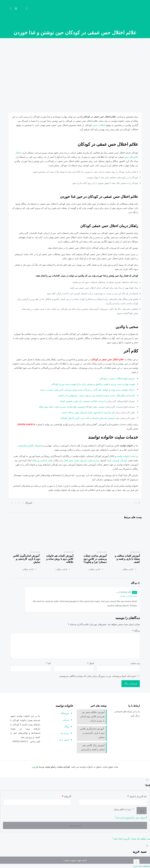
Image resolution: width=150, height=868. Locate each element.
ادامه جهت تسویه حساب (75, 860)
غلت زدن (85, 418)
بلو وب (35, 767)
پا (106, 401)
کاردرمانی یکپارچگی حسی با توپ (119, 395)
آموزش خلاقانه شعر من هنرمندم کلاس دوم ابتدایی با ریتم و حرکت (92, 716)
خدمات (66, 720)
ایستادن (95, 418)
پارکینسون (98, 412)
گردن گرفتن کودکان (70, 418)
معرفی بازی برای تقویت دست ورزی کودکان (73, 384)
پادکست (43, 460)
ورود (142, 810)
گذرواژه (66, 796)
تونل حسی (84, 395)
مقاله (34, 460)
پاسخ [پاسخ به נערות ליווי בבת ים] (135, 592)
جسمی (87, 401)
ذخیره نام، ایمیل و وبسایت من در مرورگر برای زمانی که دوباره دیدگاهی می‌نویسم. (98, 676)
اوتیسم (81, 406)
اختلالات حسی (99, 125)
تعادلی (94, 401)
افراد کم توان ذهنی (83, 412)
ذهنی (95, 406)
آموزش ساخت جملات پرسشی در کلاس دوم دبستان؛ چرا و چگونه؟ (95, 559)
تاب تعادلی (63, 395)
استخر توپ (96, 395)
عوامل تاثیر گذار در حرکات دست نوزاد (90, 390)
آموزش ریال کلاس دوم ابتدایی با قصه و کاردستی (93, 747)
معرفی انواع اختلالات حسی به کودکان (117, 378)
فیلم (51, 460)
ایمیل (91, 663)
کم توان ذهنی (81, 460)
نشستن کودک (66, 401)
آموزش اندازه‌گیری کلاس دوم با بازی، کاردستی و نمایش (27, 559)
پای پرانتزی (110, 412)
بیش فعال (44, 406)
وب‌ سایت (135, 663)
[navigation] (75, 855)
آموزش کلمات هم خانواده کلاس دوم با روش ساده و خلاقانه (60, 559)
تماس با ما (64, 740)
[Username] (113, 802)
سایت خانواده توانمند (126, 456)
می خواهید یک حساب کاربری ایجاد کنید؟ (131, 839)
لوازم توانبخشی (25, 445)
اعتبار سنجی (75, 825)
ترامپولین (73, 395)
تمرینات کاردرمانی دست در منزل (56, 390)
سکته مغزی (67, 412)
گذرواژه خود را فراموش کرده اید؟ (131, 817)
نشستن (111, 418)
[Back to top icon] (136, 862)
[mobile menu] (27, 8)
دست (101, 401)
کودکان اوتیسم (120, 460)
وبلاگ (67, 726)
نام (48, 663)
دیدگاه (136, 630)
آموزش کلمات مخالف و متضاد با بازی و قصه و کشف (127, 559)
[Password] (37, 802)
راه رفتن (78, 401)
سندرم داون (60, 406)
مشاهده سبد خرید (142, 866)
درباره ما (65, 733)
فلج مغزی (72, 406)
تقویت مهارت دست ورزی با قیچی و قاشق (115, 384)
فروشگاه (65, 713)
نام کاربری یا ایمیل (137, 796)
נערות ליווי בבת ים (129, 592)
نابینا (51, 406)
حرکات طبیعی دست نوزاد (123, 390)
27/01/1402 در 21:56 (128, 596)
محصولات (39, 445)
